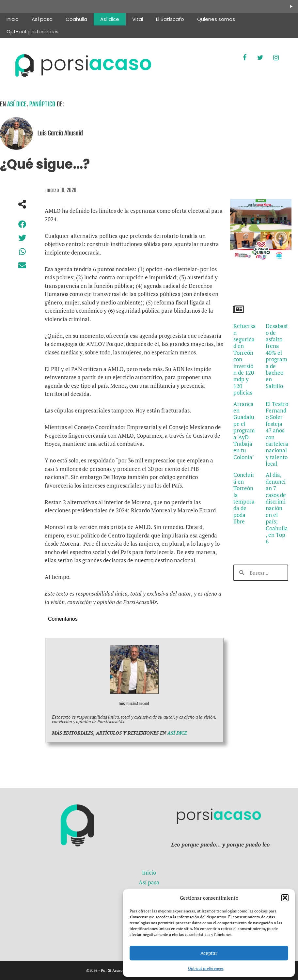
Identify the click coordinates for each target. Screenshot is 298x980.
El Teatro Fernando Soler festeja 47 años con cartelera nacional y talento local (277, 434)
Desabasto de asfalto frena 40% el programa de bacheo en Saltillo (277, 356)
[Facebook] (244, 58)
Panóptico (42, 104)
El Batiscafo (170, 19)
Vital (138, 19)
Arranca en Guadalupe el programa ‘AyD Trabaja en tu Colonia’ (244, 430)
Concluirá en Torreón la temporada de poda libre (244, 498)
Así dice (110, 19)
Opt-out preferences (206, 968)
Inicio (13, 19)
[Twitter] (260, 58)
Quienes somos (216, 19)
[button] (285, 898)
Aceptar (209, 953)
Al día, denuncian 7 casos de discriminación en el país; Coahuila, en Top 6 (277, 508)
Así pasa (42, 19)
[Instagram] (276, 58)
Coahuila (76, 19)
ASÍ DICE (177, 733)
